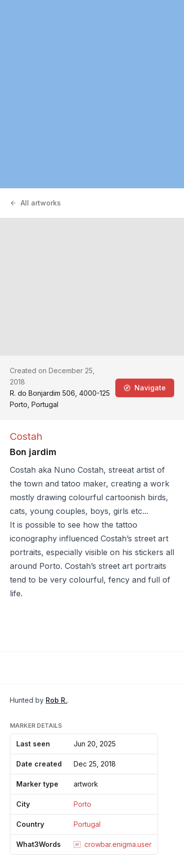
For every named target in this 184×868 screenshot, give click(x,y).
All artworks (35, 203)
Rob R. (56, 700)
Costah (26, 436)
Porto (82, 804)
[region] (92, 94)
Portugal (87, 824)
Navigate (145, 388)
